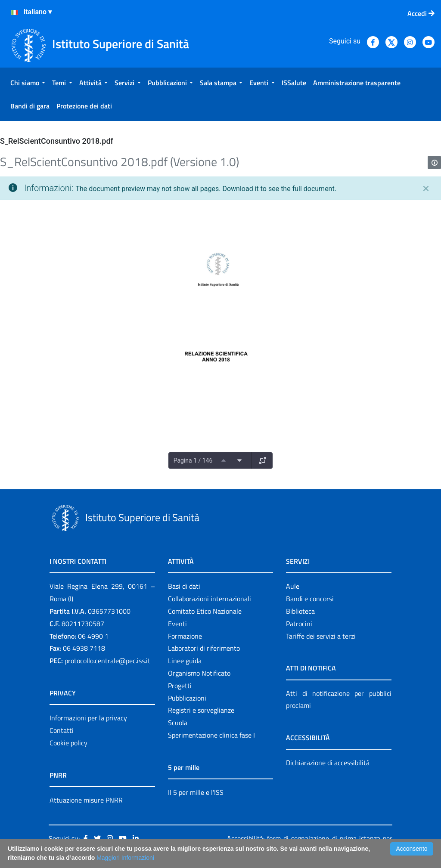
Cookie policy (68, 743)
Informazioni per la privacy (88, 718)
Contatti (62, 730)
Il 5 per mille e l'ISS (196, 792)
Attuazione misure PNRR (86, 800)
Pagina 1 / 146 (193, 460)
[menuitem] (28, 83)
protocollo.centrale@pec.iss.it (107, 661)
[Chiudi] (426, 188)
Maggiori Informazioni (125, 858)
